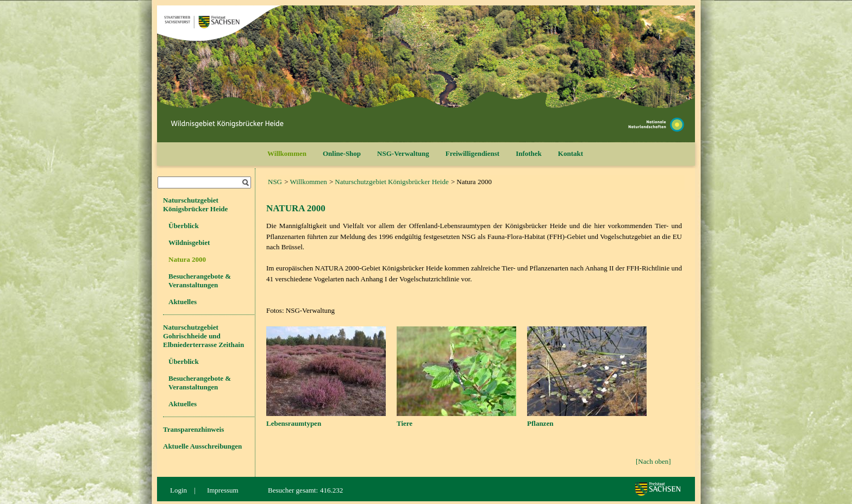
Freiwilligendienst (472, 153)
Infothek (529, 153)
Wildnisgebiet (189, 242)
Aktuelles (183, 302)
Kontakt (571, 153)
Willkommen (287, 153)
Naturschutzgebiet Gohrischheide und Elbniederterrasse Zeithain (203, 336)
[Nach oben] (653, 461)
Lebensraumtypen (294, 423)
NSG (275, 182)
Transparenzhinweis (193, 429)
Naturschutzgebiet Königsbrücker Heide (391, 182)
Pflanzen (540, 423)
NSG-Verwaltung (403, 153)
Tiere (405, 423)
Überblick (184, 226)
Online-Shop (342, 153)
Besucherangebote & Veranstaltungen (200, 281)
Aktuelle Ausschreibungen (202, 446)
